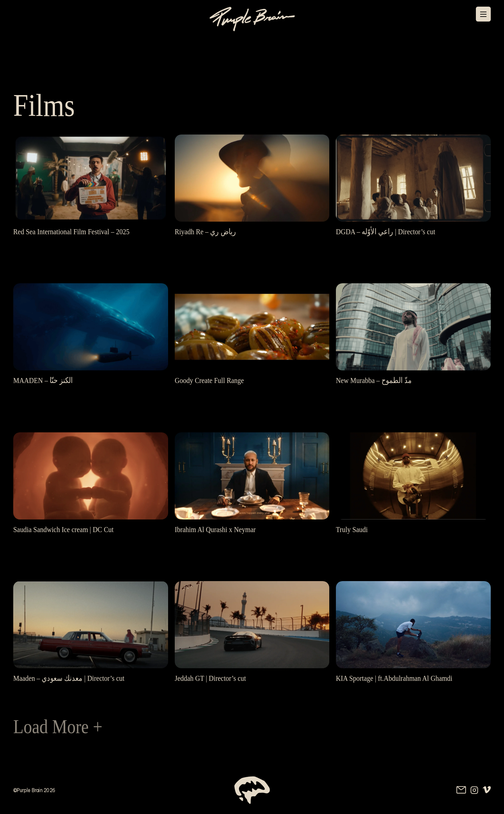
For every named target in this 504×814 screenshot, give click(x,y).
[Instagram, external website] (474, 790)
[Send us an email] (461, 790)
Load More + (58, 727)
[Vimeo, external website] (487, 790)
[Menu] (483, 14)
